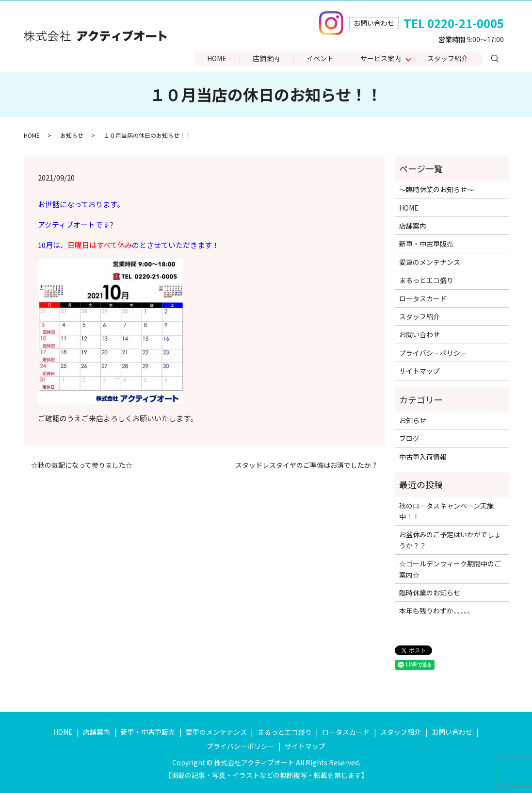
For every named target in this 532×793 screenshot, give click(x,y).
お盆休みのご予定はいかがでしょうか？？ (450, 540)
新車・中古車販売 (426, 244)
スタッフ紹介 (448, 59)
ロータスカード (423, 298)
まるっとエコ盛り (426, 280)
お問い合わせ (419, 334)
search (502, 58)
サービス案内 (380, 59)
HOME (214, 59)
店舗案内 (264, 59)
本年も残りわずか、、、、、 (436, 611)
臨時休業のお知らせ (430, 593)
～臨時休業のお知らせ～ (436, 189)
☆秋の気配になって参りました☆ (82, 465)
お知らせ (72, 135)
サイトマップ (419, 371)
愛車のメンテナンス (430, 262)
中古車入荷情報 (423, 457)
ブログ (409, 438)
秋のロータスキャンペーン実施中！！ (446, 511)
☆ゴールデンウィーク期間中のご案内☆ (450, 569)
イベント (319, 59)
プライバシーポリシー (433, 353)
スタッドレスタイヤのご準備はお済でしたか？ (306, 465)
